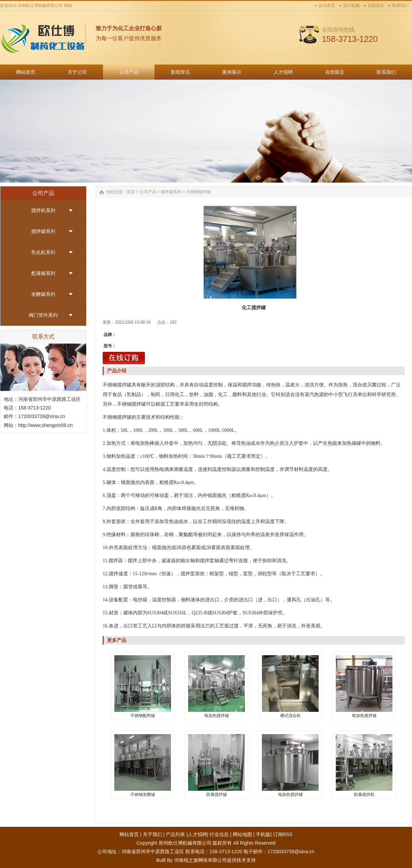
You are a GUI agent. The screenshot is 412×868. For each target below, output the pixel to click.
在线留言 (376, 5)
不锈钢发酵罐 (143, 795)
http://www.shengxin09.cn (45, 425)
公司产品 (148, 192)
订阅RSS (283, 834)
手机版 (263, 834)
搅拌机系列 (43, 210)
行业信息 (219, 834)
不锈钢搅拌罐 (198, 192)
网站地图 (242, 834)
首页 (131, 192)
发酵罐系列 (43, 294)
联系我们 (400, 5)
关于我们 (152, 834)
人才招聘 (197, 834)
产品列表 (175, 834)
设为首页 (327, 5)
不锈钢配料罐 (143, 716)
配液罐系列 (43, 273)
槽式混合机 (290, 716)
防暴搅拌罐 (217, 795)
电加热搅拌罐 (217, 716)
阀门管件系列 (43, 315)
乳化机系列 (43, 252)
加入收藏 (351, 5)
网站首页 (129, 834)
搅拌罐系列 (43, 231)
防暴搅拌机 (364, 795)
